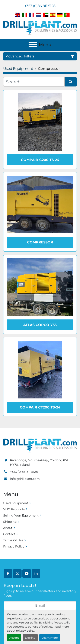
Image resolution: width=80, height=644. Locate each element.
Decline (30, 638)
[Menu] (33, 45)
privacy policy (25, 631)
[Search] (34, 82)
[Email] (40, 606)
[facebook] (8, 574)
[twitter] (17, 574)
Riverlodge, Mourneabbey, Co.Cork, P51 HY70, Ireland (39, 462)
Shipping (10, 522)
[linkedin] (36, 574)
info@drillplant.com (25, 479)
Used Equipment (16, 503)
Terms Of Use (13, 540)
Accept (14, 638)
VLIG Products (14, 509)
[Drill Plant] (40, 445)
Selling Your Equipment (21, 515)
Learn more (50, 638)
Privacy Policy (14, 546)
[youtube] (27, 574)
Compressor (40, 242)
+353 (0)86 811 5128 (40, 6)
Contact (9, 534)
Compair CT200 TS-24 (40, 407)
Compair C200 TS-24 (40, 160)
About (8, 528)
